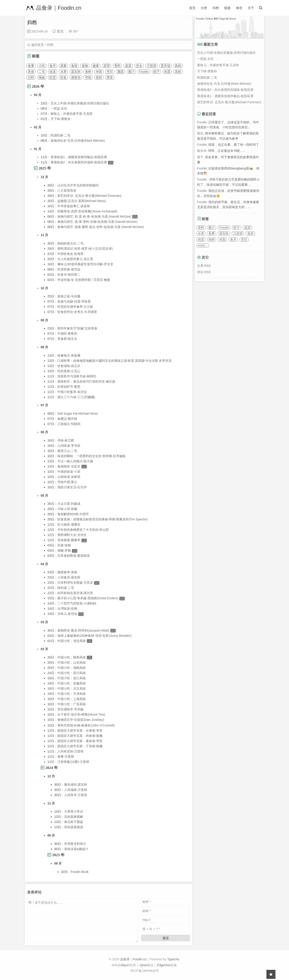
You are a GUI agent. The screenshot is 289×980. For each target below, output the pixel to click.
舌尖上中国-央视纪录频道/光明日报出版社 (80, 103)
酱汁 (131, 72)
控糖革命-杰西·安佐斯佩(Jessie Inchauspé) (87, 211)
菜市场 (165, 66)
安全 (139, 66)
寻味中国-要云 (67, 482)
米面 (99, 72)
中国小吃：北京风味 (72, 689)
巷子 (200, 157)
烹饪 (110, 72)
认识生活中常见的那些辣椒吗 (78, 185)
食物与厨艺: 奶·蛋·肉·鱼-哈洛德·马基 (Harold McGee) (94, 216)
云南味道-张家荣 (69, 477)
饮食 (63, 78)
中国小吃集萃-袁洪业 (72, 392)
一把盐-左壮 (59, 108)
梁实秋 (76, 72)
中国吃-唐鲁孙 (67, 334)
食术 (53, 66)
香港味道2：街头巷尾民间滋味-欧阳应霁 (79, 162)
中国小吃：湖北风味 (72, 641)
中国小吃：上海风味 (72, 699)
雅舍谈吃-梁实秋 (76, 785)
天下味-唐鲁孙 (61, 119)
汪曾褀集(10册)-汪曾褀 (73, 762)
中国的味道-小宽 (69, 472)
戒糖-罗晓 (64, 550)
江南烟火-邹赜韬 (69, 424)
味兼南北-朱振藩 (69, 355)
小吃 (42, 66)
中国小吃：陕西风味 (72, 657)
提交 (166, 938)
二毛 (42, 72)
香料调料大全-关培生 (72, 535)
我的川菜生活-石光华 (72, 487)
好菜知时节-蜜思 (69, 387)
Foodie (202, 122)
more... (203, 245)
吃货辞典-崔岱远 (69, 269)
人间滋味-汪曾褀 (76, 790)
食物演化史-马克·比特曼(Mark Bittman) (78, 141)
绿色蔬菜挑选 (74, 827)
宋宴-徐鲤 (64, 545)
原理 (107, 66)
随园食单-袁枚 (67, 572)
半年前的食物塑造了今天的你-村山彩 (83, 530)
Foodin (144, 72)
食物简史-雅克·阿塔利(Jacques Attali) (83, 630)
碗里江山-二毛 (67, 451)
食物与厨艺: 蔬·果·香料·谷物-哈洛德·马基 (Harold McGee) (97, 222)
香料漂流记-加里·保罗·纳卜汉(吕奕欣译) (85, 249)
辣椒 (42, 78)
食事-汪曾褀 (66, 757)
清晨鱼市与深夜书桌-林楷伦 (77, 376)
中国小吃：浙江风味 (72, 678)
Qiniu (143, 965)
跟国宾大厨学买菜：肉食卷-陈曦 (80, 736)
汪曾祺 (151, 66)
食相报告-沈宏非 (69, 466)
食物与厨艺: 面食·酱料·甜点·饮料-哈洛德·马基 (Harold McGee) (101, 227)
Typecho (173, 959)
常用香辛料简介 (75, 844)
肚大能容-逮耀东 (69, 524)
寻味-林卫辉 (66, 440)
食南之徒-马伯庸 (69, 296)
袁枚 (178, 72)
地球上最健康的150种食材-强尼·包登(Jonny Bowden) (94, 636)
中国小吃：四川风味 (72, 673)
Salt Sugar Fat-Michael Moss (78, 414)
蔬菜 (128, 66)
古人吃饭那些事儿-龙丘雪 (75, 259)
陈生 (200, 133)
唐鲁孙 (76, 78)
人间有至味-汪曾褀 (71, 751)
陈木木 (202, 151)
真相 (178, 66)
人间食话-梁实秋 (69, 577)
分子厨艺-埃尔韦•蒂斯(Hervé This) (81, 714)
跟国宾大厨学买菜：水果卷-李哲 (80, 731)
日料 (31, 78)
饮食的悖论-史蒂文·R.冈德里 (77, 312)
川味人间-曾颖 (67, 509)
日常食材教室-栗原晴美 (74, 556)
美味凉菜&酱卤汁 (76, 849)
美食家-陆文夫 (67, 339)
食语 (239, 8)
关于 (251, 8)
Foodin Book (80, 872)
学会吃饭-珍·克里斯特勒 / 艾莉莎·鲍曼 (84, 280)
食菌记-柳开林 (67, 419)
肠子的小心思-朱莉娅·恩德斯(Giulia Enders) (88, 598)
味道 (53, 72)
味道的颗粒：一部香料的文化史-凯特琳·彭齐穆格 (92, 456)
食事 (31, 66)
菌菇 (121, 72)
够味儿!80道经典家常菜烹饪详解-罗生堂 (85, 264)
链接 (227, 8)
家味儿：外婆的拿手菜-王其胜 (72, 114)
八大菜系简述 (67, 190)
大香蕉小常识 (74, 811)
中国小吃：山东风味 (72, 663)
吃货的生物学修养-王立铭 (75, 307)
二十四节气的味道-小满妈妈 (77, 603)
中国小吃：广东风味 (72, 704)
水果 (63, 72)
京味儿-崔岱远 (67, 614)
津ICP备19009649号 (144, 971)
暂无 (60, 31)
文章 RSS (204, 266)
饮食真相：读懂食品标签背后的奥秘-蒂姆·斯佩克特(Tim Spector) (103, 519)
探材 (99, 78)
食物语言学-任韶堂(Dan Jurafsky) (81, 720)
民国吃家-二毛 (61, 135)
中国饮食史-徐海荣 (71, 254)
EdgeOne (164, 965)
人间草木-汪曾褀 (76, 795)
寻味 (88, 78)
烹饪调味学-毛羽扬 (71, 709)
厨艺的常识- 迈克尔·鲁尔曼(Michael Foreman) (89, 196)
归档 (216, 8)
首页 (192, 8)
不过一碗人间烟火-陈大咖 (75, 461)
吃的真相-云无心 (69, 371)
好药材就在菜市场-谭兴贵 (75, 593)
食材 (74, 66)
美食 (31, 72)
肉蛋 (167, 72)
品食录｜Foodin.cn (53, 8)
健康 (96, 66)
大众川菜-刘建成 (69, 504)
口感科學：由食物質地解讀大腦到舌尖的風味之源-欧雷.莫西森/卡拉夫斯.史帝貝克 (114, 361)
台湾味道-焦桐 (67, 609)
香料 (117, 66)
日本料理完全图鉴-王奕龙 (75, 583)
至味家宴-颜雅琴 (69, 540)
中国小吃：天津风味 (72, 694)
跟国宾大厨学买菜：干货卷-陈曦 (80, 746)
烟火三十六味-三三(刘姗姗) (76, 397)
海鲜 (88, 72)
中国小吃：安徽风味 (72, 683)
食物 (85, 66)
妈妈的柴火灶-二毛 (71, 243)
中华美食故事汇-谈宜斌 (74, 206)
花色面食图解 (74, 817)
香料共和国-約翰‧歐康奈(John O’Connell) (86, 725)
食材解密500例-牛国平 (73, 514)
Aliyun (125, 965)
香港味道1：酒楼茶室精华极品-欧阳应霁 (79, 157)
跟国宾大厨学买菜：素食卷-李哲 (80, 741)
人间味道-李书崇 (69, 446)
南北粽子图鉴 (74, 822)
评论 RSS (204, 272)
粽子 (156, 72)
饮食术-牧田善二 (69, 275)
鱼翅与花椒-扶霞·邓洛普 (74, 301)
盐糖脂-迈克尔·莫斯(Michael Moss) (82, 201)
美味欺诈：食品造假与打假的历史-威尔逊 (86, 381)
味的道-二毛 (66, 588)
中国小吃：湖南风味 (72, 668)
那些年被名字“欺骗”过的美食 (77, 328)
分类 (204, 8)
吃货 (53, 78)
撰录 (110, 78)
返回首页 (37, 45)
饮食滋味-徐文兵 (69, 366)
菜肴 (63, 66)
